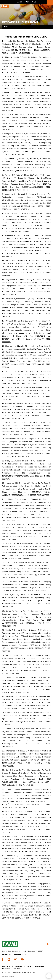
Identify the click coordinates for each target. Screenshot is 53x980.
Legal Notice (19, 967)
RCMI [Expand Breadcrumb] (6, 27)
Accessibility (6, 969)
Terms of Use (6, 967)
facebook (3, 960)
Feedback (17, 969)
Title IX (29, 967)
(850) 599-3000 (20, 954)
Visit (27, 2)
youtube (22, 959)
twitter (15, 959)
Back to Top (48, 944)
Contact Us (6, 954)
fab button (49, 976)
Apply (20, 2)
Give (34, 2)
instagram (9, 959)
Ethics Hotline (40, 967)
